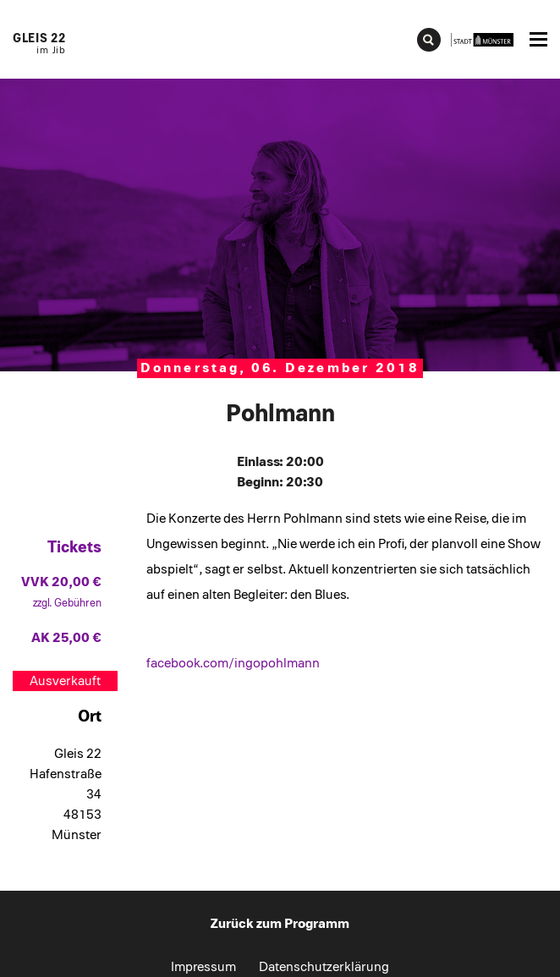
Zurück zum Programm (280, 924)
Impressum (203, 967)
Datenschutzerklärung (324, 967)
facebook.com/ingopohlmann (233, 663)
